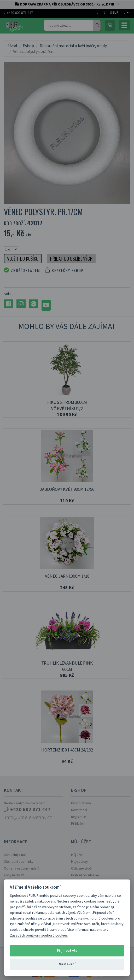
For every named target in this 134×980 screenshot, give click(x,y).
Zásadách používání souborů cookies (39, 935)
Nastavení (67, 964)
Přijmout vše (67, 951)
